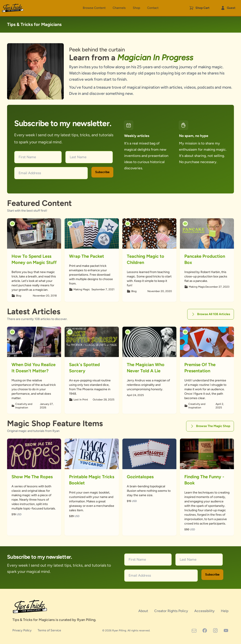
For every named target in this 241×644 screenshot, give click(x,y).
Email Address (30, 173)
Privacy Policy (22, 630)
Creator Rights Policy (172, 611)
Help (225, 611)
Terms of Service (49, 630)
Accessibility (205, 611)
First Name (27, 157)
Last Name (78, 157)
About (144, 611)
